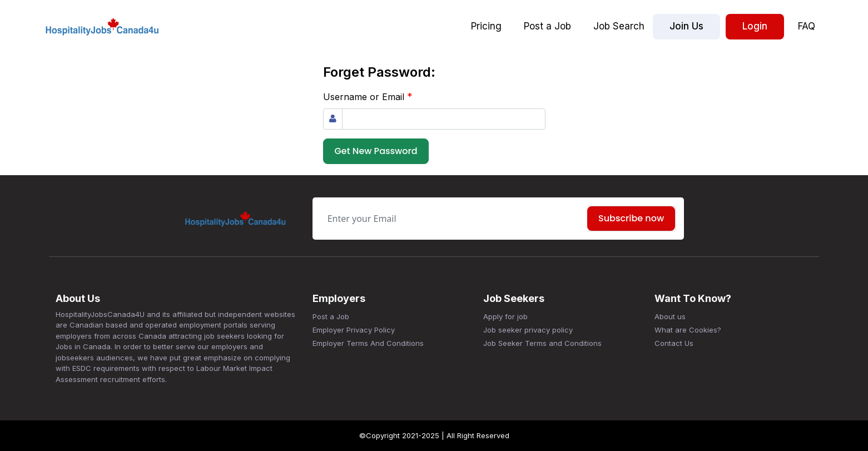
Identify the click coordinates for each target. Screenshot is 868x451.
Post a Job (547, 26)
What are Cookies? (688, 330)
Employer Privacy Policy (354, 330)
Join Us (686, 26)
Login (755, 26)
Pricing (486, 26)
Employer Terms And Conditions (368, 343)
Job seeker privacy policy (528, 330)
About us (670, 316)
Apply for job (505, 316)
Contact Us (674, 343)
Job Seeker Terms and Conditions (542, 343)
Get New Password (376, 151)
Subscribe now (631, 218)
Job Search (619, 26)
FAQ (807, 26)
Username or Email (368, 96)
